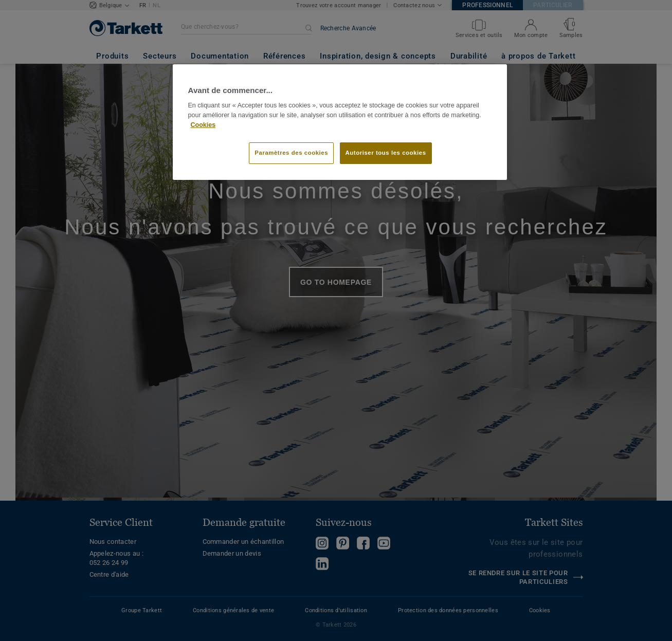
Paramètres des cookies (291, 153)
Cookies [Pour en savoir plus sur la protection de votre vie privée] (203, 125)
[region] (340, 122)
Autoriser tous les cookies (386, 153)
